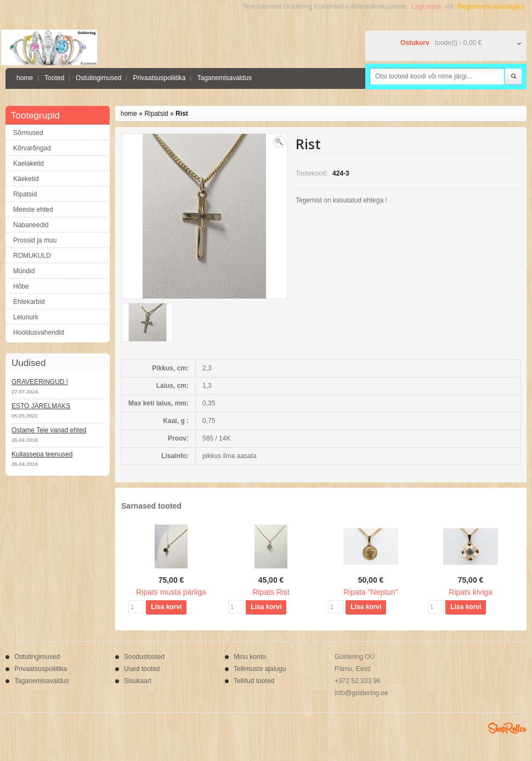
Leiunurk (26, 317)
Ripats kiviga (470, 592)
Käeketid (26, 179)
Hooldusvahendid (39, 332)
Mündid (24, 271)
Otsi (513, 77)
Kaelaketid (29, 164)
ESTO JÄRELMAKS (41, 406)
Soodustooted (144, 657)
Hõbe (21, 286)
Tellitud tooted (254, 681)
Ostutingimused (98, 78)
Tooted (54, 78)
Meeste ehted (33, 210)
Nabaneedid (31, 225)
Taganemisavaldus (224, 78)
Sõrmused (28, 133)
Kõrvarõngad (32, 148)
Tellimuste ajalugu (260, 669)
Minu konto (250, 657)
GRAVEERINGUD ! (40, 382)
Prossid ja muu (35, 240)
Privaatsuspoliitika (159, 78)
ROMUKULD (32, 256)
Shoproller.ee (507, 728)
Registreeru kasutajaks (491, 7)
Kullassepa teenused (42, 454)
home (25, 78)
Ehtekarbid (29, 302)
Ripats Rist (271, 592)
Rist (182, 114)
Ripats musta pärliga (171, 592)
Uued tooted (142, 669)
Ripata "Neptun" (370, 592)
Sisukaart (138, 681)
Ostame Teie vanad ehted (49, 430)
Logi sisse (426, 7)
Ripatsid (25, 194)
